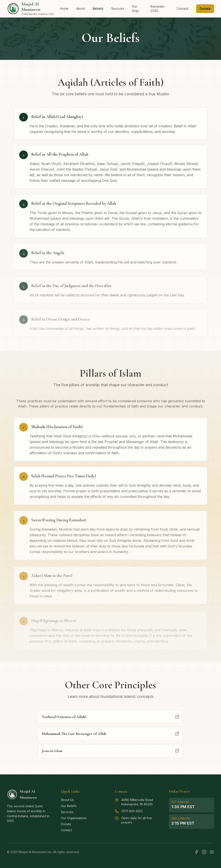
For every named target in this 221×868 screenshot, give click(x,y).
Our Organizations (74, 818)
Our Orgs (135, 9)
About (81, 9)
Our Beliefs (69, 806)
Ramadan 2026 (158, 9)
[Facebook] (196, 852)
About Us (67, 800)
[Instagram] (204, 852)
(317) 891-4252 (132, 811)
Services (118, 9)
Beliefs (98, 9)
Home (64, 9)
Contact (182, 9)
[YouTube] (212, 852)
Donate (205, 9)
